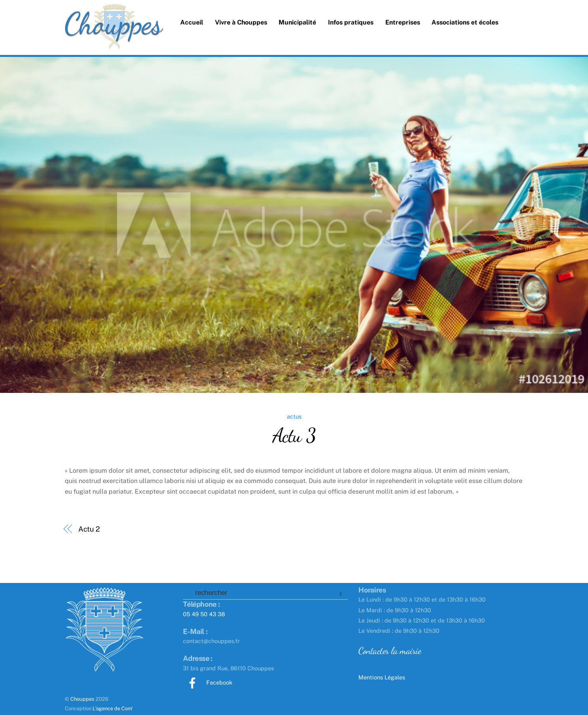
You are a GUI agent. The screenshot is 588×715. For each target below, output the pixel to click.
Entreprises (403, 22)
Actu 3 (294, 435)
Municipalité (297, 22)
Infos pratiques (351, 22)
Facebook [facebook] (208, 682)
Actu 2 (89, 529)
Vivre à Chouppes (241, 22)
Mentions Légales (382, 677)
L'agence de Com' (113, 708)
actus (294, 416)
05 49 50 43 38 (204, 614)
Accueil (192, 22)
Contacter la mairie (390, 651)
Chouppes (82, 699)
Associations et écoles (465, 22)
